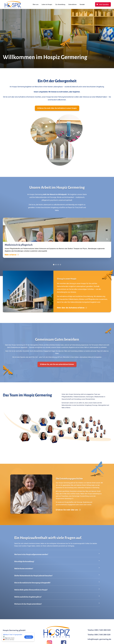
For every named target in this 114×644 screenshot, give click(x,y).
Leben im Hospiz (47, 4)
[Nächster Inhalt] (107, 242)
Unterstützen (72, 4)
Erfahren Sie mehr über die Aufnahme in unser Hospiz (57, 108)
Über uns (36, 4)
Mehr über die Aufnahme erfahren (72, 310)
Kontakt (82, 4)
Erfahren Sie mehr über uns (68, 512)
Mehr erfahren (12, 257)
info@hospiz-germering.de (99, 639)
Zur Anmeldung (60, 4)
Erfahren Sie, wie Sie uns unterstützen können (57, 367)
